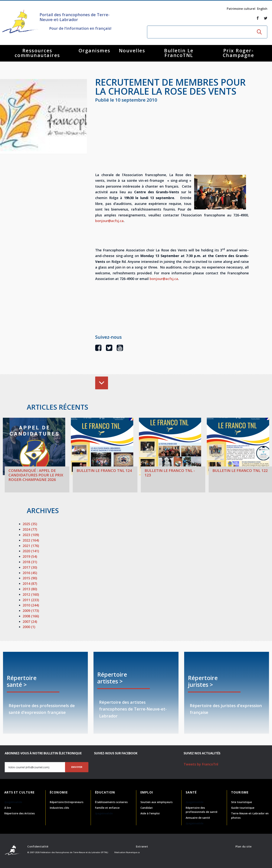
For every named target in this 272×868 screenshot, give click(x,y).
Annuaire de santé (198, 818)
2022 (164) (31, 540)
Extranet (142, 846)
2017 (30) (30, 567)
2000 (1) (29, 627)
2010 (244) (31, 605)
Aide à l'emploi (150, 813)
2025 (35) (30, 524)
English (262, 9)
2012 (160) (31, 594)
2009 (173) (31, 611)
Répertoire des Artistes (20, 813)
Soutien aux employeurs (156, 802)
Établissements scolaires (111, 802)
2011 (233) (31, 600)
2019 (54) (30, 556)
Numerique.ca (133, 852)
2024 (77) (30, 529)
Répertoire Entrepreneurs (67, 802)
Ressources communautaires (37, 53)
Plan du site (243, 846)
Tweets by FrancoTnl (201, 764)
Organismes (95, 50)
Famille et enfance (107, 808)
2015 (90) (30, 578)
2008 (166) (31, 616)
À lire (8, 808)
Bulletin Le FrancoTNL (179, 53)
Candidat (147, 808)
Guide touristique (243, 808)
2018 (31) (30, 562)
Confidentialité (38, 846)
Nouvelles (132, 50)
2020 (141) (31, 551)
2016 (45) (30, 573)
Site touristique (241, 802)
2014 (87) (30, 583)
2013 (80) (30, 589)
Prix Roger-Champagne (239, 53)
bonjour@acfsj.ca (109, 221)
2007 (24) (30, 622)
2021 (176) (31, 546)
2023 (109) (31, 535)
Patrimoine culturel (241, 9)
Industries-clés (59, 808)
